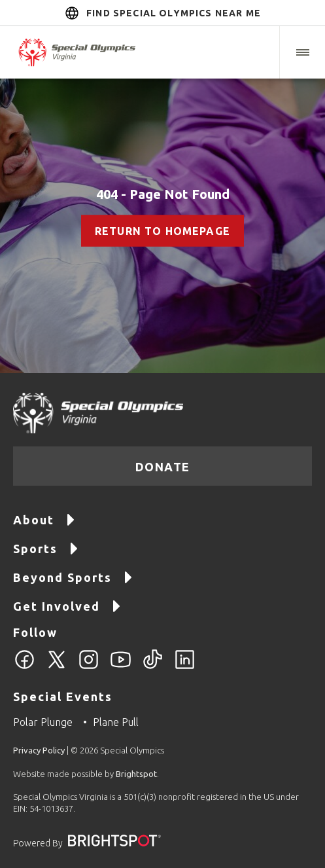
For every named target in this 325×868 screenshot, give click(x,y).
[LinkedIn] (185, 667)
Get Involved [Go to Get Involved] (67, 605)
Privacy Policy (39, 750)
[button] (302, 52)
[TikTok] (153, 667)
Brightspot (136, 774)
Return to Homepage (162, 231)
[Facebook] (25, 667)
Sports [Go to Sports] (46, 548)
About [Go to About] (44, 519)
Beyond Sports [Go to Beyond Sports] (73, 576)
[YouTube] (121, 667)
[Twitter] (57, 667)
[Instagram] (89, 667)
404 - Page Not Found (163, 194)
